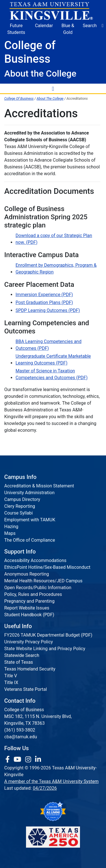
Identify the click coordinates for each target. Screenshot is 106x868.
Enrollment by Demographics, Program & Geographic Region (56, 269)
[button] (103, 26)
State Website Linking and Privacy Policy (45, 649)
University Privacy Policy (29, 642)
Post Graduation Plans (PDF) (44, 302)
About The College (50, 99)
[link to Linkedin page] (38, 759)
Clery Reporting (20, 506)
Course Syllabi (19, 513)
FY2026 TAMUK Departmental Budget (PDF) (48, 635)
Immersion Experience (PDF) (44, 295)
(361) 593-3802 (20, 730)
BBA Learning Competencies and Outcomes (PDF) (48, 345)
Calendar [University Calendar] (44, 26)
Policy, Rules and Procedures (33, 594)
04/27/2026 (45, 788)
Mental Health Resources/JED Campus (43, 581)
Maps (10, 533)
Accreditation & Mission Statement (39, 486)
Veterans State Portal (26, 689)
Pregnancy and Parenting (29, 601)
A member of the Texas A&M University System (51, 781)
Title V (11, 676)
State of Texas (19, 662)
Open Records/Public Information (38, 588)
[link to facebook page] (8, 759)
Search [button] (90, 26)
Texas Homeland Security (30, 669)
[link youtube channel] (18, 759)
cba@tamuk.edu (21, 737)
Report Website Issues (27, 608)
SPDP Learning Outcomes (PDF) (48, 310)
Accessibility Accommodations (35, 560)
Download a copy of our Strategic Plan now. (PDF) (54, 239)
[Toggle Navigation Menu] (53, 88)
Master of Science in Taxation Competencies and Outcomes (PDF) (52, 374)
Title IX (11, 683)
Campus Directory (22, 499)
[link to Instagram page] (29, 759)
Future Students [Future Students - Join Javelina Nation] (16, 29)
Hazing (11, 527)
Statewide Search (22, 655)
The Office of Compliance (30, 540)
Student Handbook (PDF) (29, 615)
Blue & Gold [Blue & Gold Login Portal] (68, 29)
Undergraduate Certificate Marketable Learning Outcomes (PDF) (53, 360)
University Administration (29, 493)
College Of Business (19, 99)
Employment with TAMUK (30, 520)
